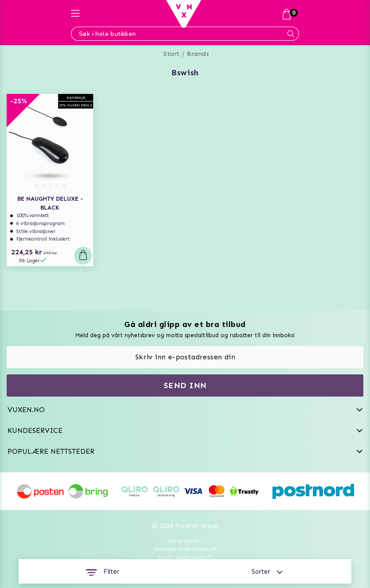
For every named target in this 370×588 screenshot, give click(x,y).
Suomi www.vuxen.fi (185, 557)
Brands (198, 54)
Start (171, 54)
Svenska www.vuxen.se (185, 549)
